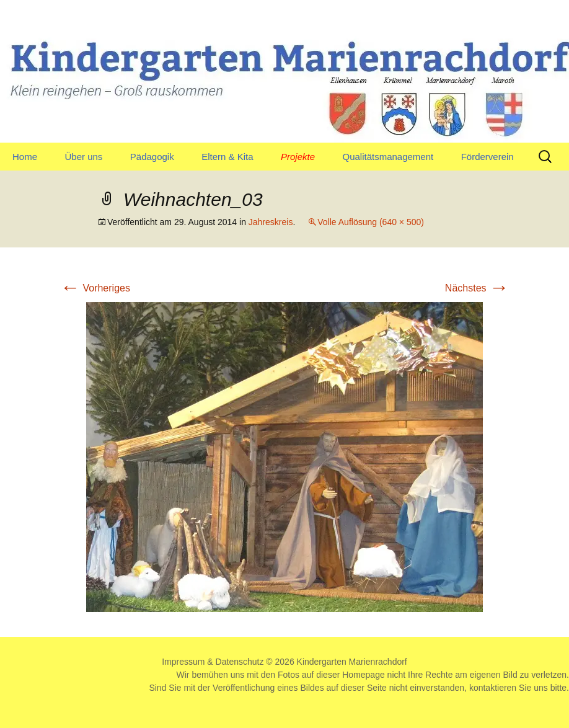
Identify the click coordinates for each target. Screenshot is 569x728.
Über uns (83, 157)
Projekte (298, 157)
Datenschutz (240, 662)
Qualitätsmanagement (388, 157)
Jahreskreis (271, 222)
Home (25, 157)
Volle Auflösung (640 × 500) (371, 222)
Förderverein (487, 157)
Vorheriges (95, 288)
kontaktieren (493, 688)
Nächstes (477, 288)
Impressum (183, 662)
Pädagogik (152, 157)
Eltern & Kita (227, 157)
